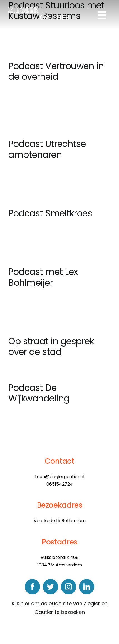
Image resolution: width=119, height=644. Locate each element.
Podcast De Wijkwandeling (39, 393)
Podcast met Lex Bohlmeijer (43, 277)
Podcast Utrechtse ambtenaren (47, 149)
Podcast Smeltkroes (50, 213)
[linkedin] (87, 587)
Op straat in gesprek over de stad (51, 346)
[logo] (39, 9)
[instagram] (69, 587)
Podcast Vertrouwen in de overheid (56, 71)
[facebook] (32, 587)
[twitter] (50, 587)
